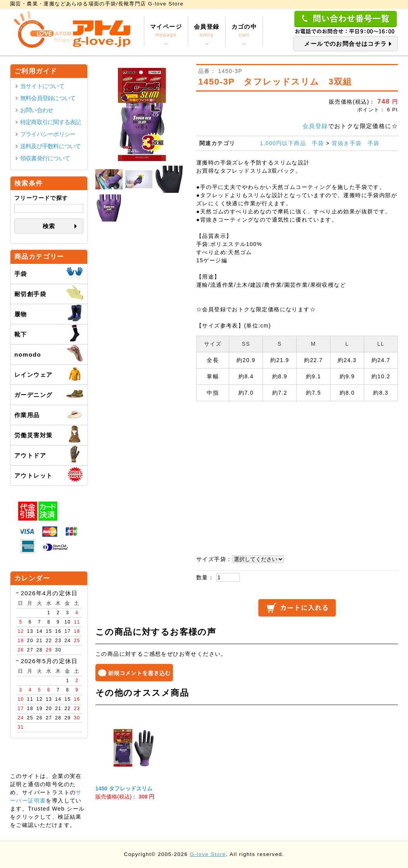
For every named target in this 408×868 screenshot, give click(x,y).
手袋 (318, 143)
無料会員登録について (48, 98)
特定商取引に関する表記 (51, 122)
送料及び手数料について (51, 146)
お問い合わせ (37, 110)
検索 (49, 226)
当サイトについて (42, 86)
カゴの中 (244, 31)
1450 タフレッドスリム (124, 788)
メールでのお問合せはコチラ (345, 44)
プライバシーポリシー (48, 134)
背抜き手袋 (347, 143)
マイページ (166, 31)
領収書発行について (45, 158)
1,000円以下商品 (283, 143)
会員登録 (207, 31)
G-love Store (208, 854)
